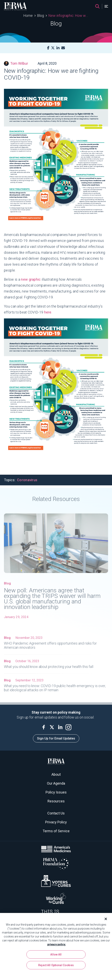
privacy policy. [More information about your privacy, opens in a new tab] (57, 946)
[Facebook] (48, 48)
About (56, 774)
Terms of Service (56, 831)
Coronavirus (27, 480)
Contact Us (56, 813)
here (48, 312)
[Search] (97, 6)
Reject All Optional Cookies (56, 966)
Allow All (56, 956)
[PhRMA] (15, 6)
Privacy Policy (56, 822)
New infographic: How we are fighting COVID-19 (69, 16)
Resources (56, 801)
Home (28, 16)
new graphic (31, 279)
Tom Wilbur (16, 63)
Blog (41, 16)
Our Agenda (56, 783)
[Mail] (63, 48)
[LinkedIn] (58, 48)
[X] (53, 48)
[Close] (104, 920)
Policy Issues (56, 792)
